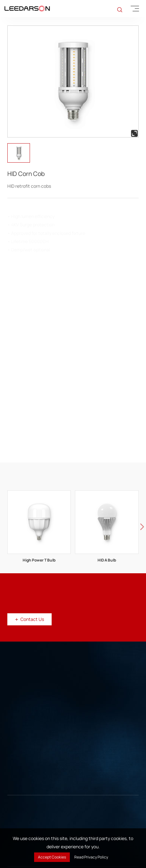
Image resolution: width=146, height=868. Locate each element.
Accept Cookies (52, 857)
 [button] (142, 527)
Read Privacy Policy (91, 857)
